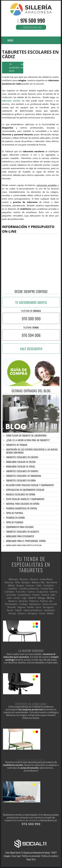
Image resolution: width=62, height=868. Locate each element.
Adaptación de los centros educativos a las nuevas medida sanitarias (32, 451)
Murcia (51, 598)
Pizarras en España (15, 518)
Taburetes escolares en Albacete (23, 532)
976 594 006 (31, 335)
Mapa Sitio (31, 859)
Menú (10, 40)
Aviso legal (16, 856)
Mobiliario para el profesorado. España (26, 541)
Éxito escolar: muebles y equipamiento (25, 499)
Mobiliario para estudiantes (20, 536)
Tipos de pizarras (15, 522)
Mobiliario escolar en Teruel (21, 466)
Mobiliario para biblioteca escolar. (24, 546)
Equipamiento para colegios (20, 527)
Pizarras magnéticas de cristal (22, 508)
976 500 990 (33, 20)
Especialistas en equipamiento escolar (25, 490)
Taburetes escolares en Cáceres (22, 457)
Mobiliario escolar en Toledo (21, 462)
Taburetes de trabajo (17, 445)
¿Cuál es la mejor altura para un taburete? (28, 440)
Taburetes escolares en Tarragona (24, 476)
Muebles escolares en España (21, 494)
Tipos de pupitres (15, 513)
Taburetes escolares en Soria (21, 480)
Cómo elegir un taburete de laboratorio (26, 435)
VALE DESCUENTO (31, 349)
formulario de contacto (26, 820)
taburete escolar (11, 101)
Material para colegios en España (23, 504)
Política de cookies (49, 856)
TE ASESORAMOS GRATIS (31, 302)
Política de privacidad (31, 856)
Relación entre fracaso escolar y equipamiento (30, 485)
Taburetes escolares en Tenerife (22, 471)
